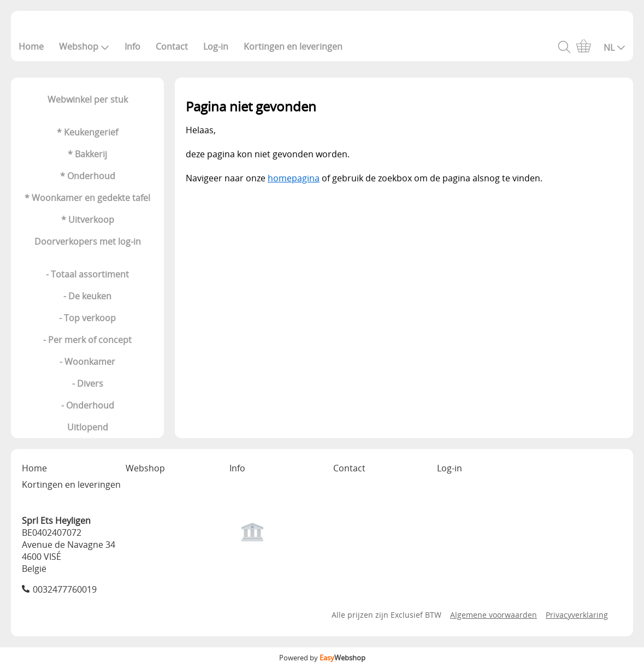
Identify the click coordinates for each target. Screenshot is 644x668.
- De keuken (87, 296)
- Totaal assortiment (87, 274)
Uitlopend (88, 427)
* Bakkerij (87, 154)
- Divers (88, 383)
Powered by (322, 658)
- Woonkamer (87, 362)
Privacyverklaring (577, 615)
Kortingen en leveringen (293, 46)
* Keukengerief (87, 132)
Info (132, 46)
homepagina (294, 178)
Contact (172, 46)
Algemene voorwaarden (494, 615)
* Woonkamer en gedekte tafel (87, 198)
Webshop (84, 46)
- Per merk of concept (87, 340)
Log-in (216, 46)
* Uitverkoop (88, 220)
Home (31, 46)
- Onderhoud (88, 405)
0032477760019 (65, 589)
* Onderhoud (88, 176)
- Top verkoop (87, 318)
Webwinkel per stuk (88, 99)
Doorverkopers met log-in (88, 241)
